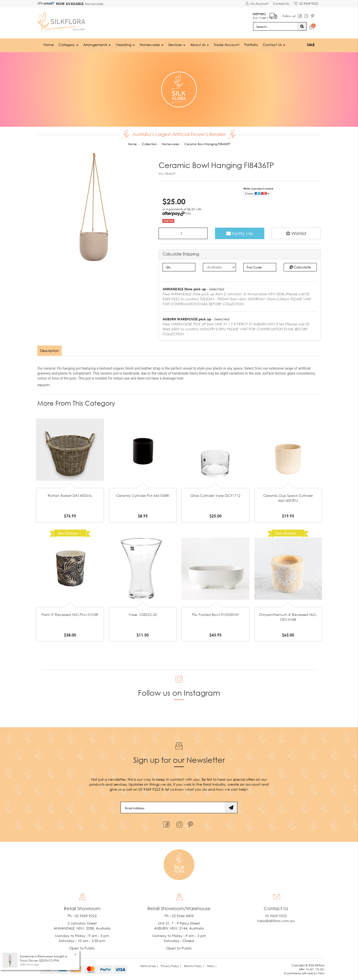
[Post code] (260, 267)
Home (49, 45)
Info (188, 213)
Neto (321, 973)
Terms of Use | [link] (149, 966)
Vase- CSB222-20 (143, 615)
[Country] (219, 267)
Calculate (300, 267)
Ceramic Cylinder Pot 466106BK (143, 495)
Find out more (94, 4)
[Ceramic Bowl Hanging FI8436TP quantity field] (183, 233)
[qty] (179, 267)
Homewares (152, 45)
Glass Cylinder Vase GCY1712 (215, 495)
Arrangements (97, 45)
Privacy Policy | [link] (171, 966)
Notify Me (240, 233)
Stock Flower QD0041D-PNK (40, 960)
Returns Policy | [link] (194, 966)
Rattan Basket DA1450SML (70, 495)
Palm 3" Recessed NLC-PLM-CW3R (70, 615)
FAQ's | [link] (212, 966)
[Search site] (302, 26)
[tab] (50, 351)
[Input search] (275, 26)
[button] (296, 233)
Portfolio (251, 45)
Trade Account (227, 45)
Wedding (125, 45)
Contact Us (281, 4)
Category (68, 45)
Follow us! (289, 16)
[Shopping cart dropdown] (312, 28)
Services (177, 45)
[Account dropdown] (257, 4)
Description (49, 351)
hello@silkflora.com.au (276, 921)
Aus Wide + (265, 15)
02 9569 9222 (306, 3)
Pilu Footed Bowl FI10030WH (215, 615)
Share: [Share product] (257, 193)
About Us (200, 45)
